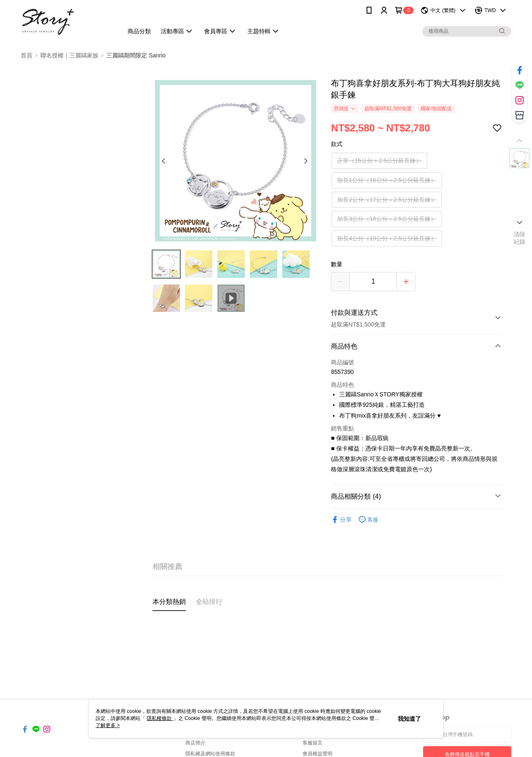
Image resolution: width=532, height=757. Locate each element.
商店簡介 (195, 743)
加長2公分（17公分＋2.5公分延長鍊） (387, 200)
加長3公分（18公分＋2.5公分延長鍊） (387, 219)
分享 (341, 520)
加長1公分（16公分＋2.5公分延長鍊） (387, 180)
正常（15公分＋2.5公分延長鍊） (379, 161)
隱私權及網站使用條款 (210, 754)
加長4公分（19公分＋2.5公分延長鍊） (387, 238)
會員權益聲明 (318, 754)
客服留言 (313, 743)
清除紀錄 (520, 238)
